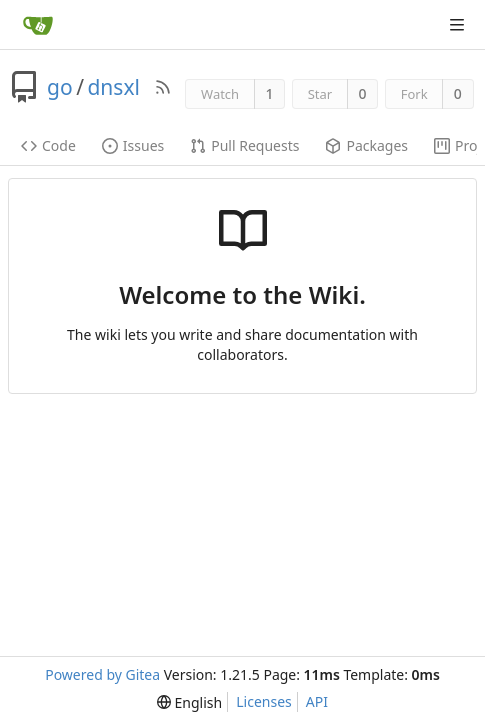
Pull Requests (244, 145)
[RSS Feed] (163, 87)
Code (48, 145)
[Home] (38, 25)
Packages (366, 145)
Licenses (264, 701)
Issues (133, 145)
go (60, 87)
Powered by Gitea (102, 674)
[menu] (189, 702)
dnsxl (113, 87)
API (317, 701)
